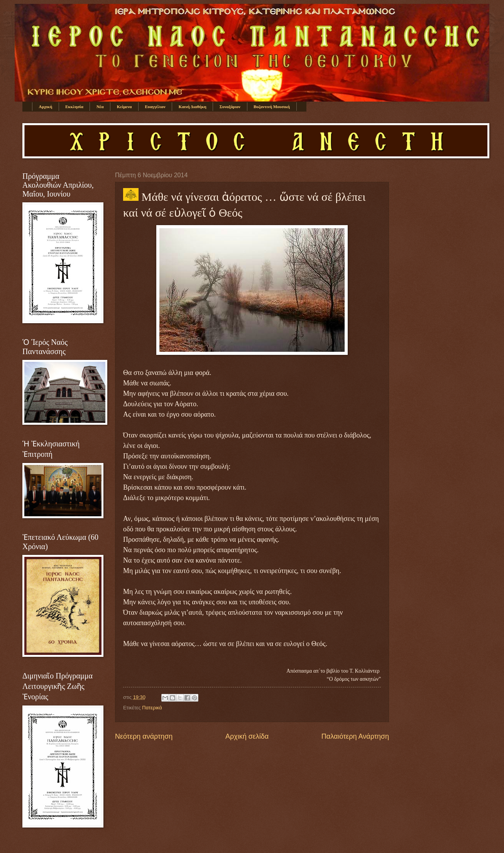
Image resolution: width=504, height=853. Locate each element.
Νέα (100, 107)
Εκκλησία (74, 107)
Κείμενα (124, 107)
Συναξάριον (230, 107)
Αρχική (46, 107)
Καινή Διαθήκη (193, 107)
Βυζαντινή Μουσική (272, 107)
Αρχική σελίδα (247, 736)
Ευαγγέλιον (155, 107)
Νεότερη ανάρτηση (144, 736)
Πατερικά (152, 708)
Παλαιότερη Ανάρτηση (355, 736)
